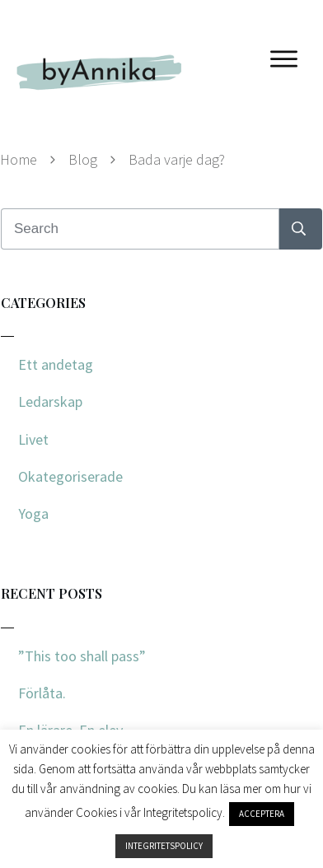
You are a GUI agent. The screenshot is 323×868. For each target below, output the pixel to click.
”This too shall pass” (82, 656)
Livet (33, 439)
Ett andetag (56, 364)
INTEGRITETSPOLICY (164, 846)
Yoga (33, 513)
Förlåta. (42, 693)
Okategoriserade (70, 476)
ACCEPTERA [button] (262, 814)
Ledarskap (50, 401)
